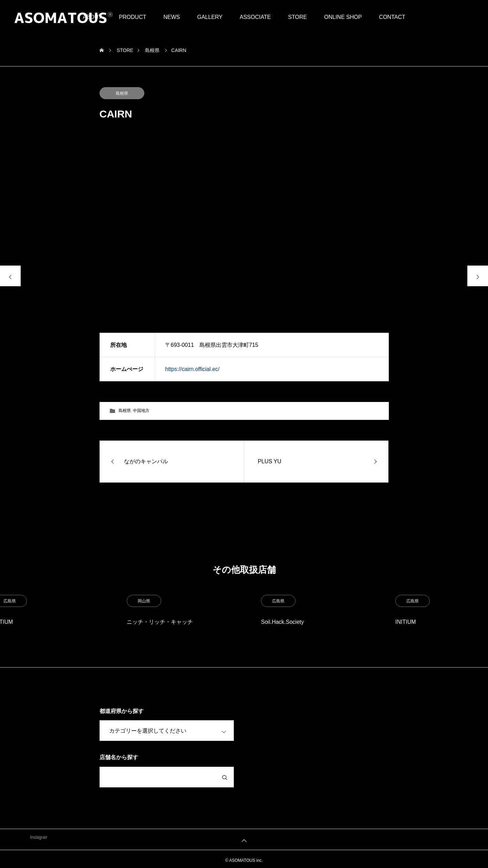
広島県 (122, 601)
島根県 (122, 93)
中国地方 (141, 411)
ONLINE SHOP (343, 17)
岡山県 (257, 601)
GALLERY (210, 17)
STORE (297, 17)
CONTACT (392, 17)
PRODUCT (132, 17)
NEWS (172, 17)
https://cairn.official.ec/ (193, 369)
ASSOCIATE (255, 17)
